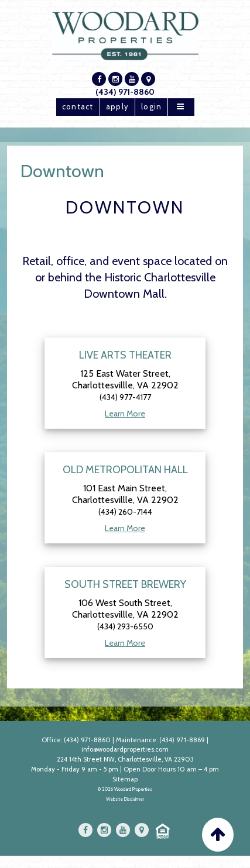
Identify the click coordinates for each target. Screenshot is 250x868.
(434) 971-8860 (125, 92)
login (151, 106)
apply (117, 106)
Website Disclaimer (125, 799)
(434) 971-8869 (182, 740)
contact (78, 106)
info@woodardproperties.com (125, 749)
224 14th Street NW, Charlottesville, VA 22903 (125, 759)
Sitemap (125, 779)
